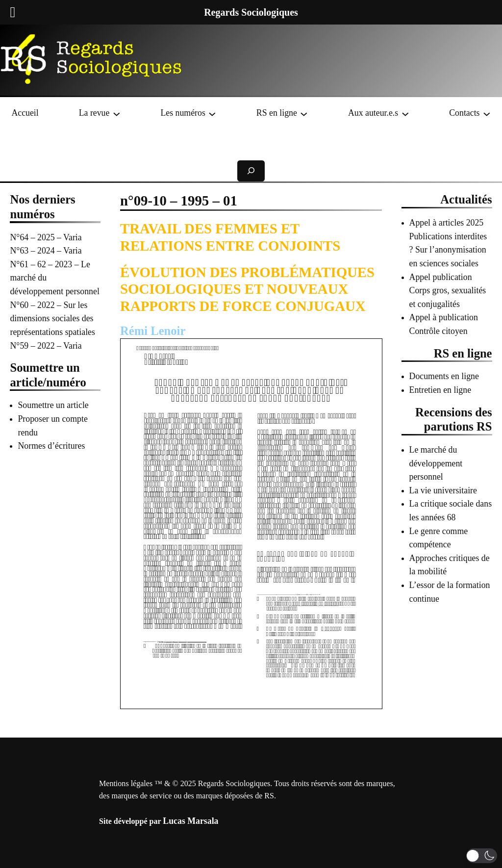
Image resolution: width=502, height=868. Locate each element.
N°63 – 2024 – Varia (46, 251)
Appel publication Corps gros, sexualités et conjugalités (448, 291)
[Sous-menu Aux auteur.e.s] (405, 113)
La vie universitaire (443, 490)
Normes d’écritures (51, 446)
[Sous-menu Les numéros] (212, 113)
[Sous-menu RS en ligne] (304, 113)
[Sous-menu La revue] (117, 113)
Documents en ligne (444, 376)
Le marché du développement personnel (436, 463)
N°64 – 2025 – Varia (46, 237)
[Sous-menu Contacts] (487, 113)
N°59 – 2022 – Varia (46, 346)
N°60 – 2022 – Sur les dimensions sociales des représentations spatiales (52, 319)
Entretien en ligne (440, 390)
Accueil (25, 113)
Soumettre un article (53, 405)
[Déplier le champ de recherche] (251, 171)
